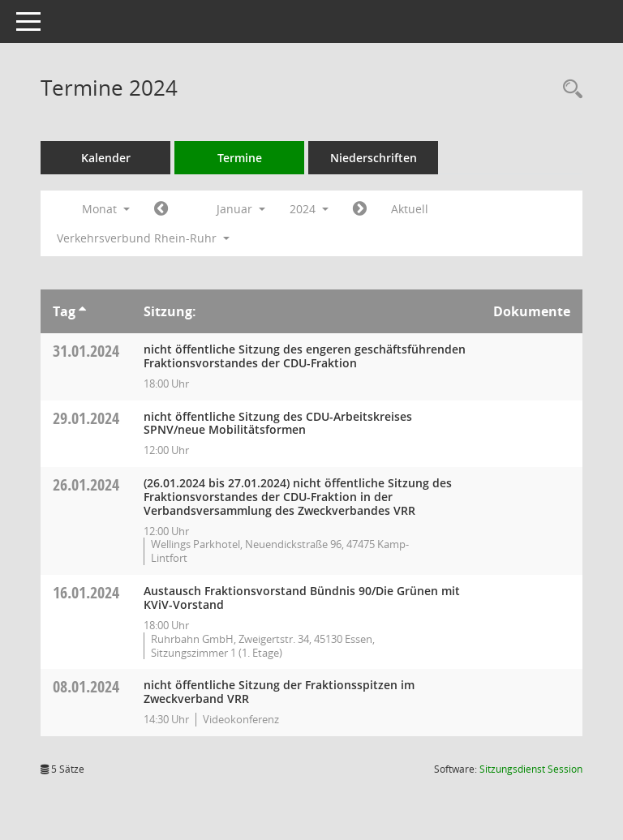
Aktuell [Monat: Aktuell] (410, 209)
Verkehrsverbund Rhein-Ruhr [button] (143, 238)
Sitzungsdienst (531, 769)
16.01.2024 (86, 592)
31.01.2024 (86, 351)
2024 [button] (309, 209)
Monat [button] (106, 209)
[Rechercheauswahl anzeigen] (569, 90)
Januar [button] (241, 209)
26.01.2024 (86, 484)
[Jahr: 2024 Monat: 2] (360, 209)
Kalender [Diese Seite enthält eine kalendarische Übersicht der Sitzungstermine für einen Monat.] (106, 158)
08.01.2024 (86, 686)
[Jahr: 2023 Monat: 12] (161, 209)
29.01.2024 (86, 418)
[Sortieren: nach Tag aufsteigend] (82, 311)
